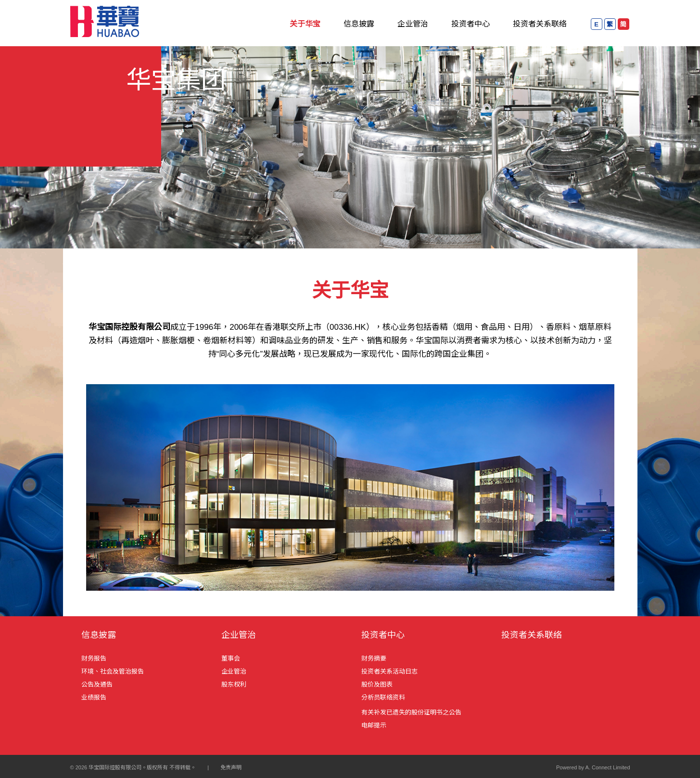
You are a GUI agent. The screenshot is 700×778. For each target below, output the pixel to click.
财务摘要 (374, 658)
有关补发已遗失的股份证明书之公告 (411, 712)
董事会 (231, 658)
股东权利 (234, 684)
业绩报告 (94, 697)
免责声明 (231, 767)
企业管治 (413, 24)
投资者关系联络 (540, 24)
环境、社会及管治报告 (113, 671)
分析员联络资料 (383, 697)
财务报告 (94, 658)
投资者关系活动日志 (389, 671)
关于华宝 (305, 24)
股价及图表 (377, 684)
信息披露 (359, 24)
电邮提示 (374, 725)
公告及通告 (97, 684)
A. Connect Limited (608, 767)
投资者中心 (471, 24)
